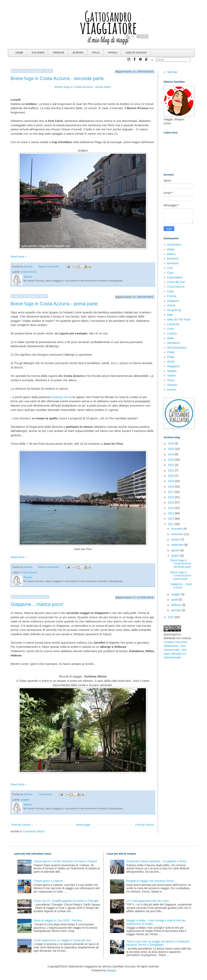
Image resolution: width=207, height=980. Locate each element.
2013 (171, 513)
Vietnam (172, 385)
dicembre (177, 529)
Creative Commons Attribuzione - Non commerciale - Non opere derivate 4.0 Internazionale (175, 650)
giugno (176, 556)
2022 (171, 465)
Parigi (171, 352)
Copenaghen (175, 277)
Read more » (19, 257)
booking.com (60, 397)
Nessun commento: (49, 267)
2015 (171, 502)
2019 (171, 481)
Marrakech (174, 343)
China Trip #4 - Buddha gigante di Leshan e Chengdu (66, 901)
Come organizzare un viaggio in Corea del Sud (62, 940)
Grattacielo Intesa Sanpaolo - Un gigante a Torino (157, 861)
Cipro (170, 273)
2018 (171, 487)
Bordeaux (173, 259)
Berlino (172, 254)
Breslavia (173, 263)
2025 (171, 449)
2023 (171, 460)
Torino (171, 380)
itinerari (172, 390)
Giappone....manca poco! (37, 604)
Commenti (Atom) (34, 831)
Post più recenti (21, 825)
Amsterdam (174, 245)
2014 (171, 508)
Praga (171, 357)
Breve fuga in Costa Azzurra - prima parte (54, 304)
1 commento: (46, 794)
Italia (170, 315)
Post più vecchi (145, 825)
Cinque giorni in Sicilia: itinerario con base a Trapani (65, 861)
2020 (171, 476)
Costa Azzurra (29, 272)
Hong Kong (174, 310)
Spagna (172, 371)
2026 (171, 444)
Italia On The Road (179, 319)
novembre (178, 534)
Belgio (171, 249)
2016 (171, 497)
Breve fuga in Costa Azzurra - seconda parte (57, 78)
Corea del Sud (176, 282)
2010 (171, 617)
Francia (172, 296)
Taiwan (172, 375)
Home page (83, 825)
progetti (25, 800)
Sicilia (171, 362)
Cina (170, 268)
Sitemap (172, 72)
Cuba (170, 291)
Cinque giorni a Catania (48, 881)
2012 (171, 519)
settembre (178, 545)
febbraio (176, 605)
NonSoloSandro (177, 348)
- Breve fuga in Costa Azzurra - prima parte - (83, 87)
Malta (171, 338)
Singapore (173, 366)
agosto (176, 550)
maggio (176, 594)
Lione (171, 329)
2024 (171, 454)
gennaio (176, 610)
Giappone (173, 301)
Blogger (111, 970)
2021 (171, 470)
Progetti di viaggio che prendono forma (150, 881)
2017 (171, 492)
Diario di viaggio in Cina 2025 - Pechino (58, 920)
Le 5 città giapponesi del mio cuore (148, 901)
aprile (175, 600)
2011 (171, 524)
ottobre (176, 539)
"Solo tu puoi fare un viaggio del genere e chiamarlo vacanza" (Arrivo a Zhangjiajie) (158, 943)
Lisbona (172, 333)
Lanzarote (173, 324)
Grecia (171, 305)
